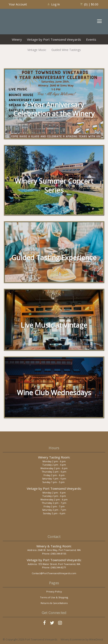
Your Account (18, 4)
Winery (17, 39)
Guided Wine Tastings (66, 50)
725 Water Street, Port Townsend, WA (59, 564)
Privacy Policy (54, 591)
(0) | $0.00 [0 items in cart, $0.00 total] (89, 4)
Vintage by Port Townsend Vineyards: (54, 488)
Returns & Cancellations (54, 603)
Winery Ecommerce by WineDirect (82, 639)
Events (91, 39)
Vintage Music (37, 50)
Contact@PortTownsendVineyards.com (54, 573)
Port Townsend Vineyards (21, 22)
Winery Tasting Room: (54, 457)
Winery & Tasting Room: (54, 546)
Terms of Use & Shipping (54, 597)
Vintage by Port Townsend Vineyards (54, 39)
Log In (53, 4)
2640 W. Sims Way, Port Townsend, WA (59, 550)
